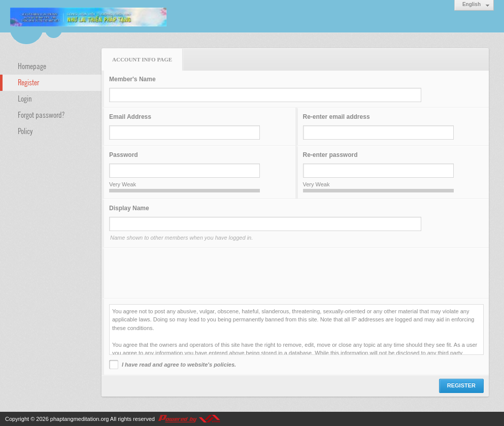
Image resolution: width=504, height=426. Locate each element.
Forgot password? (41, 114)
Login (25, 98)
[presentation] (186, 273)
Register (28, 82)
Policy (25, 130)
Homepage (32, 65)
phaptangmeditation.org (80, 419)
